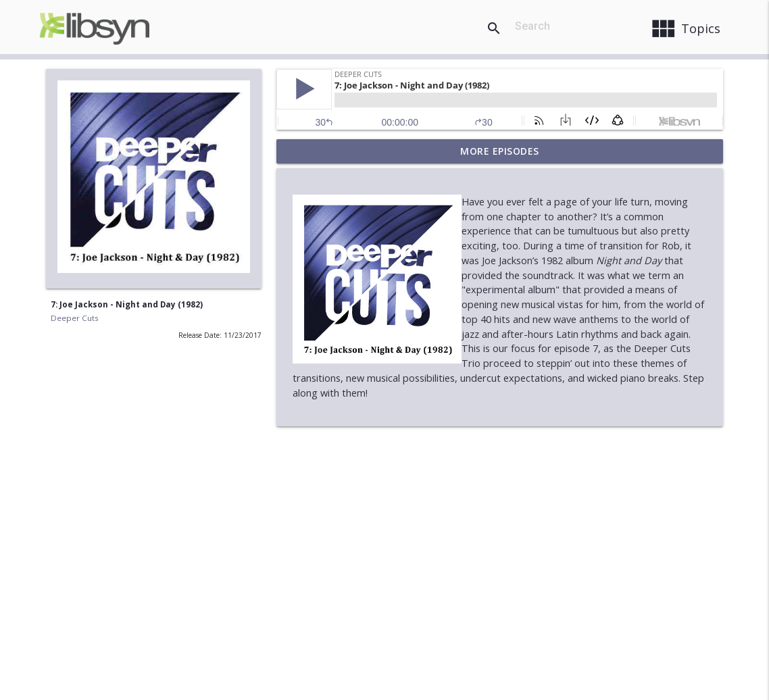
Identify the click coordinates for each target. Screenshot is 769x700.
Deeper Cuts (75, 318)
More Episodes (500, 151)
